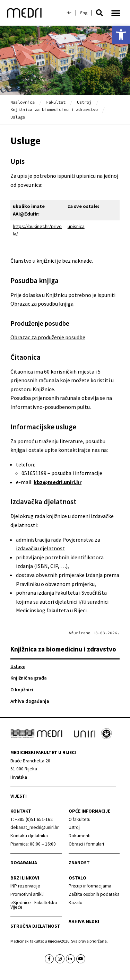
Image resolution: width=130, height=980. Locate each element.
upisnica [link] (76, 226)
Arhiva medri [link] (84, 921)
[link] (121, 35)
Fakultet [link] (56, 102)
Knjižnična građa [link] (29, 678)
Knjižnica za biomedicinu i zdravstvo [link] (54, 109)
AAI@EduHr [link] (25, 214)
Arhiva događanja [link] (30, 701)
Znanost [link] (79, 863)
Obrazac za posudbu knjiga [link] (42, 304)
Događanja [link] (24, 863)
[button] (99, 13)
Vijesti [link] (19, 796)
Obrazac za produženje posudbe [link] (48, 337)
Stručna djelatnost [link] (35, 926)
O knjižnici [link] (22, 690)
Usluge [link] (18, 666)
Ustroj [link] (84, 102)
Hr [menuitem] (69, 13)
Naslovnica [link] (23, 102)
